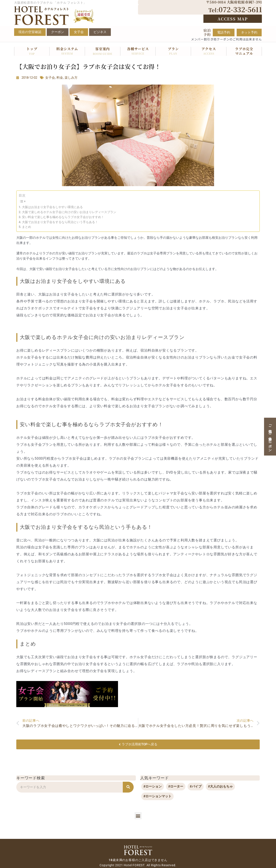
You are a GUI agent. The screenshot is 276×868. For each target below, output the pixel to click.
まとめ (27, 227)
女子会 (50, 78)
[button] (138, 816)
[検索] (128, 787)
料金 (60, 78)
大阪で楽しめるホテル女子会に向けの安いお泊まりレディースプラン (69, 212)
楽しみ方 (71, 78)
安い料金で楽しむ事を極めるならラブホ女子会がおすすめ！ (63, 217)
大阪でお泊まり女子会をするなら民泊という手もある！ (60, 222)
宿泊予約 (207, 32)
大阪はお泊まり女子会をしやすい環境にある (52, 207)
